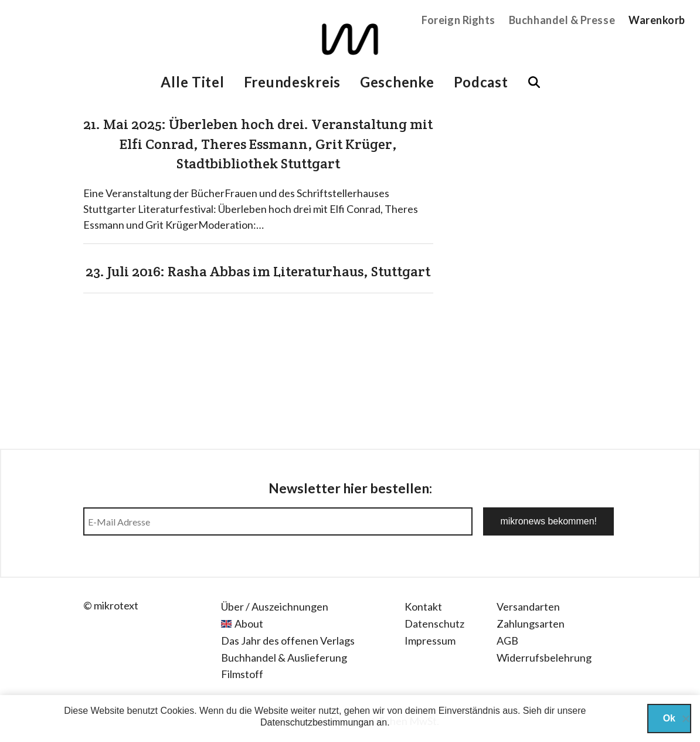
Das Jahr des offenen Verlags (288, 641)
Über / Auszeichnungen (275, 607)
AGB (507, 641)
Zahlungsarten (531, 624)
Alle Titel (192, 82)
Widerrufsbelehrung (544, 658)
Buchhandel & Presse (562, 20)
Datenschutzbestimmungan (317, 722)
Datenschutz (434, 624)
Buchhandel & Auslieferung (284, 658)
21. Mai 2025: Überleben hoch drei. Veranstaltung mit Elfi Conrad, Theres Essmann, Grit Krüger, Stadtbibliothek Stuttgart (258, 144)
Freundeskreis (292, 82)
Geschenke (397, 82)
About (249, 624)
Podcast (481, 82)
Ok (669, 718)
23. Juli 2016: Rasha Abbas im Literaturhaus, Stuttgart (258, 271)
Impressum (430, 641)
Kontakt (423, 607)
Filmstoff (242, 674)
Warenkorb (657, 20)
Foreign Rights (458, 20)
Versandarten (528, 607)
